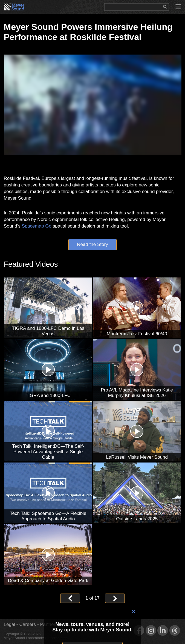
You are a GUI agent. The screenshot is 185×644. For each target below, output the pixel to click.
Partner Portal (54, 624)
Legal (10, 624)
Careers (28, 624)
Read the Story (92, 244)
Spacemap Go (37, 226)
